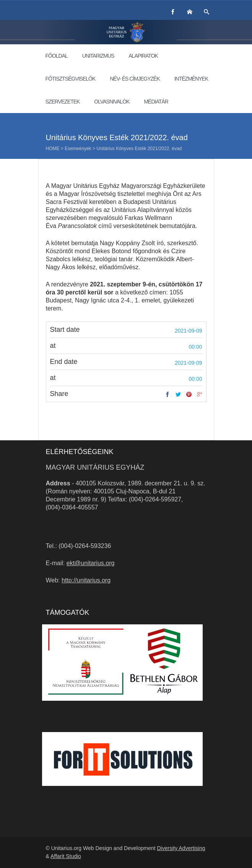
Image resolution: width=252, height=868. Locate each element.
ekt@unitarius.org (91, 563)
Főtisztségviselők (71, 79)
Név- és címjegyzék (135, 79)
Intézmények (191, 79)
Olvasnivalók (112, 102)
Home (53, 149)
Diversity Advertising (181, 848)
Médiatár (156, 102)
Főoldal (57, 56)
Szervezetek (63, 102)
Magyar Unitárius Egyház (95, 467)
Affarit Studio (66, 856)
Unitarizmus (98, 56)
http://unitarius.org (86, 580)
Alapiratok (143, 56)
